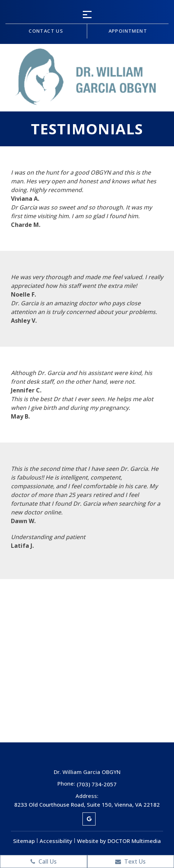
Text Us (130, 861)
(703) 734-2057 (97, 784)
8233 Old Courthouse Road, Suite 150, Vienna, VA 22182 (87, 804)
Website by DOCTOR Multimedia (119, 841)
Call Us (44, 861)
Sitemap (24, 841)
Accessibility (56, 841)
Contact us (46, 31)
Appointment (128, 31)
